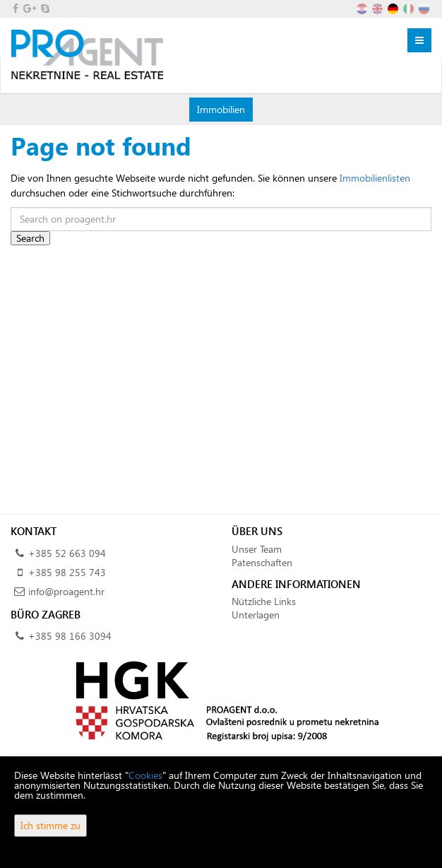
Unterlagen (256, 615)
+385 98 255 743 (67, 572)
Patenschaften (262, 562)
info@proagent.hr (66, 591)
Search (30, 238)
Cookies (145, 775)
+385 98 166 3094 (70, 636)
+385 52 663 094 (67, 553)
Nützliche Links (264, 601)
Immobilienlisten (375, 178)
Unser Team (257, 549)
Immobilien (221, 109)
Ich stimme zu (50, 825)
